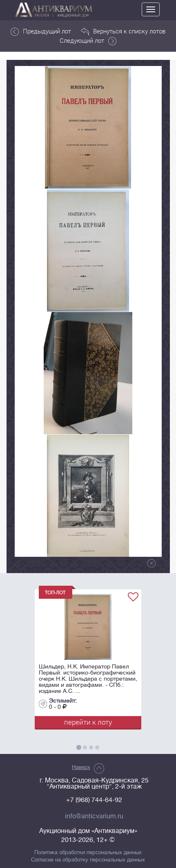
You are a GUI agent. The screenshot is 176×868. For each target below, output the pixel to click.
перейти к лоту (88, 722)
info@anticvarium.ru (94, 816)
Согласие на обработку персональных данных (88, 860)
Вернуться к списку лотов (123, 31)
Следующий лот (88, 41)
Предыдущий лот (41, 31)
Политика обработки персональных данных (88, 853)
